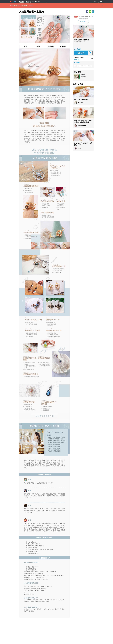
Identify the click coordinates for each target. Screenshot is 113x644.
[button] (38, 85)
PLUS (27, 2)
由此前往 (83, 22)
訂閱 (101, 2)
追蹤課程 (78, 63)
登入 (95, 2)
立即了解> (31, 6)
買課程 (22, 2)
